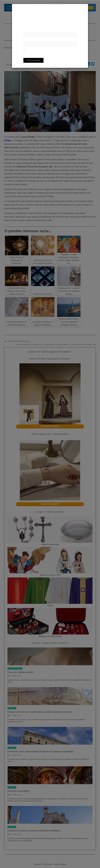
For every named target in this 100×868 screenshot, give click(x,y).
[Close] (86, 6)
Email (26, 40)
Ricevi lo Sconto (34, 60)
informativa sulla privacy (64, 50)
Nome (26, 31)
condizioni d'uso (50, 50)
